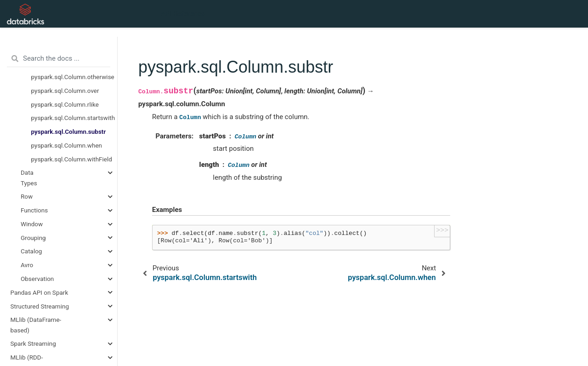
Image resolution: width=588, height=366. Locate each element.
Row (27, 196)
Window (32, 224)
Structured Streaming (40, 306)
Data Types (29, 177)
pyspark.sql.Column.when (67, 145)
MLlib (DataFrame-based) (36, 325)
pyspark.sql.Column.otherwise (73, 77)
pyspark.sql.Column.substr (69, 132)
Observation (37, 279)
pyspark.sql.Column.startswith (73, 118)
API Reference (183, 14)
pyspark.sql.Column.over (65, 91)
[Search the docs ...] (59, 59)
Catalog (31, 251)
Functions (34, 210)
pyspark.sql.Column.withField (72, 159)
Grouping (33, 238)
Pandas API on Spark (40, 292)
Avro (27, 265)
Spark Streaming (33, 343)
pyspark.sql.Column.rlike (65, 104)
